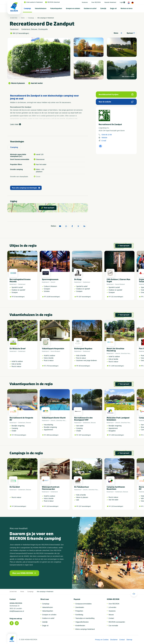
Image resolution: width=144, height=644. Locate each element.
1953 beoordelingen (117, 435)
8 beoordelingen (19, 297)
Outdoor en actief (90, 8)
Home (23, 18)
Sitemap (129, 640)
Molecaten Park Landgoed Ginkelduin (118, 419)
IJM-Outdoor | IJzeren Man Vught (118, 280)
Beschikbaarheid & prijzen (116, 95)
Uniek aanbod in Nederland (33, 2)
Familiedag (79, 615)
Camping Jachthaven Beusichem (116, 488)
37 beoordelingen (22, 33)
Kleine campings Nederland (85, 629)
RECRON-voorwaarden (117, 622)
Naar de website (116, 102)
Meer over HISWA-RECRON (24, 573)
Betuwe (29, 423)
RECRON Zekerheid (52, 2)
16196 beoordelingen (53, 297)
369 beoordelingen (52, 435)
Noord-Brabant (120, 284)
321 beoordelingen (117, 297)
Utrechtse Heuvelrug (127, 353)
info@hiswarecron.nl (17, 611)
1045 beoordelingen (117, 366)
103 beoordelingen (117, 506)
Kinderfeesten (80, 626)
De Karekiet (15, 487)
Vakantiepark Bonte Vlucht (54, 418)
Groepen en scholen (73, 8)
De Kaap (78, 279)
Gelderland (22, 284)
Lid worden (112, 607)
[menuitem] (27, 8)
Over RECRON (96, 2)
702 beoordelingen (20, 435)
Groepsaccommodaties (83, 604)
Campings (27, 8)
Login (122, 2)
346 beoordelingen (20, 506)
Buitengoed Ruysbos (83, 349)
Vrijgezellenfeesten (82, 622)
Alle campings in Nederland (46, 18)
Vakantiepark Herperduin (53, 349)
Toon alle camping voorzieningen (26, 188)
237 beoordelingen (85, 506)
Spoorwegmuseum (50, 279)
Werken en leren (127, 8)
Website (104, 138)
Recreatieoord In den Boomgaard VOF (83, 419)
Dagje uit (113, 8)
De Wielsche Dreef (17, 349)
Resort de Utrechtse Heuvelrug (115, 350)
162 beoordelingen (52, 506)
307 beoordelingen (85, 297)
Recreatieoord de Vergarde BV (21, 419)
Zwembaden (80, 607)
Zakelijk (103, 8)
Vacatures (85, 2)
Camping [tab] (14, 147)
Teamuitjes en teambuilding (85, 618)
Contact (111, 618)
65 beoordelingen (84, 366)
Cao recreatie (113, 626)
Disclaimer (114, 640)
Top (134, 593)
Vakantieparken (56, 8)
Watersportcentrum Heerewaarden (51, 488)
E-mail (104, 141)
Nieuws (111, 615)
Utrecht (53, 282)
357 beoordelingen (85, 435)
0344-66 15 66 (107, 135)
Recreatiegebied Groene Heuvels (20, 280)
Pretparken (79, 611)
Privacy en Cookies (102, 640)
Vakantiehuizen (41, 8)
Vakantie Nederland (110, 2)
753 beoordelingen (52, 366)
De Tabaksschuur (82, 487)
